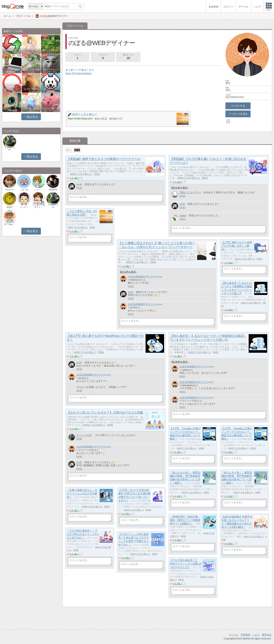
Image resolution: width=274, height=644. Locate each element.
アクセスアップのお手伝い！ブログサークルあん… (51, 89)
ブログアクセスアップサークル (51, 71)
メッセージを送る (238, 114)
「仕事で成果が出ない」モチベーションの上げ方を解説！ (82, 493)
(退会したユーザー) (190, 192)
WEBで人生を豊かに (81, 174)
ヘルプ (256, 635)
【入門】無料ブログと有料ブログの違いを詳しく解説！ (237, 246)
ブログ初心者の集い (31, 110)
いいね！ (75, 178)
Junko (183, 215)
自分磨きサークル (31, 53)
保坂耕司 (53, 190)
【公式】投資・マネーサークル (51, 110)
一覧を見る (31, 117)
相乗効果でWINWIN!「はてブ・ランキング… (12, 89)
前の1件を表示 (179, 188)
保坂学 (10, 207)
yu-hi (79, 184)
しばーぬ (24, 190)
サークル (234, 635)
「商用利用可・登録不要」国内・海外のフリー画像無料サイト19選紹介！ (185, 520)
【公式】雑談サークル (31, 90)
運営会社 (267, 635)
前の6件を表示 (179, 362)
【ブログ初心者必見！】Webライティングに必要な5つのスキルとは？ (186, 564)
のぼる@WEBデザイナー (142, 277)
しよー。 (39, 190)
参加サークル (128, 57)
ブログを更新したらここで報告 (12, 51)
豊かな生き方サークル (51, 51)
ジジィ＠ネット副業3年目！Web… (10, 222)
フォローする (238, 106)
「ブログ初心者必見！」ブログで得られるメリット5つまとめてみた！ (83, 534)
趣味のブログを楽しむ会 (31, 71)
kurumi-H (10, 190)
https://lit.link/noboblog (78, 73)
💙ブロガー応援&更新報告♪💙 (12, 71)
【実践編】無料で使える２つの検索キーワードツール (103, 159)
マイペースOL (84, 435)
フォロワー (103, 57)
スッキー (24, 207)
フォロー (77, 57)
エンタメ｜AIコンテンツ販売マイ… (39, 205)
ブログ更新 (12, 111)
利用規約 (246, 635)
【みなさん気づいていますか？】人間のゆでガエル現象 (105, 413)
